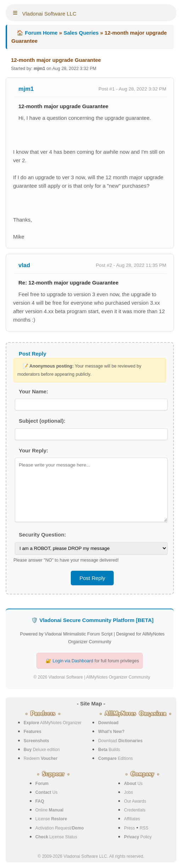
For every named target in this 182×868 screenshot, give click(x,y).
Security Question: (42, 535)
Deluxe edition (42, 750)
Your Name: (33, 391)
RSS (144, 828)
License (51, 819)
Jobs (128, 792)
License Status (56, 837)
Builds (109, 750)
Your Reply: (33, 450)
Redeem (41, 758)
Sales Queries (81, 33)
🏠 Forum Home (37, 33)
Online (49, 810)
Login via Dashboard (73, 661)
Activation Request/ (60, 828)
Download (120, 741)
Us (47, 792)
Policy (138, 837)
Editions (115, 758)
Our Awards (135, 801)
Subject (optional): (42, 421)
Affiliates (132, 819)
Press (129, 828)
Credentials (135, 810)
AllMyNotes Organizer (53, 723)
